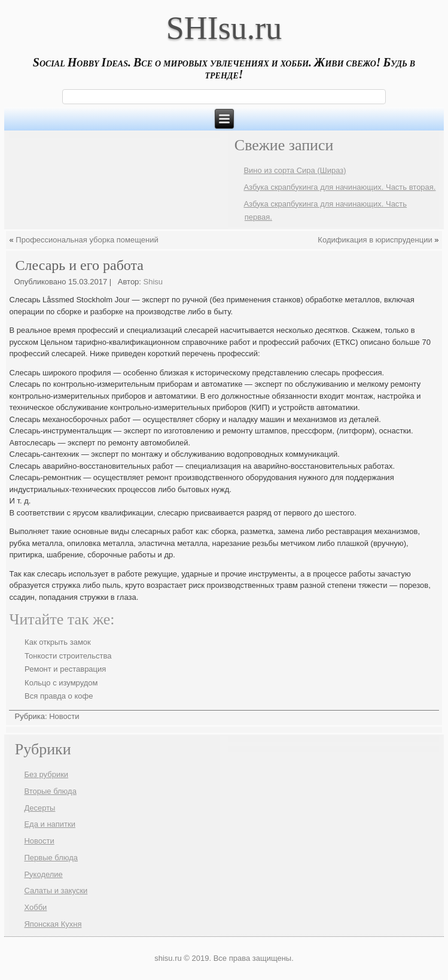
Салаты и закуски (56, 891)
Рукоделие (43, 874)
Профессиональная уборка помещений (87, 240)
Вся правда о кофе (59, 696)
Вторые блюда (50, 791)
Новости (64, 716)
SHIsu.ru (224, 28)
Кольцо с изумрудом (61, 683)
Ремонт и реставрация (65, 669)
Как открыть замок (58, 642)
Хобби (35, 907)
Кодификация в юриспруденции (375, 240)
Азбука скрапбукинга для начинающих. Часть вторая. (339, 187)
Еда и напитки (50, 824)
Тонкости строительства (68, 656)
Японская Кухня (53, 924)
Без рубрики (46, 774)
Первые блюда (51, 858)
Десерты (39, 808)
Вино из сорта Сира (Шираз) (295, 170)
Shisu (153, 282)
